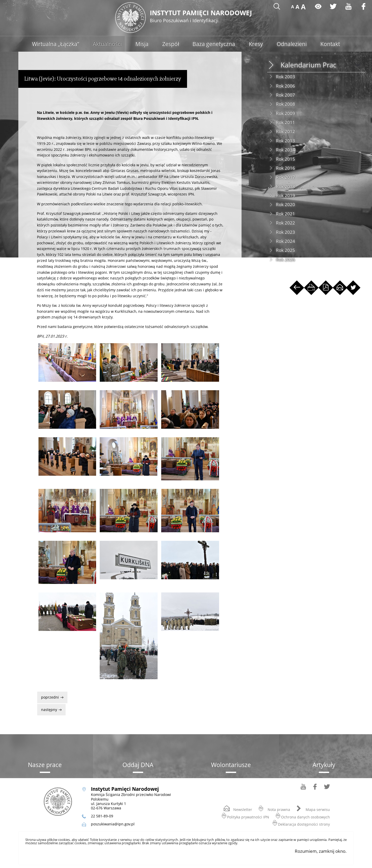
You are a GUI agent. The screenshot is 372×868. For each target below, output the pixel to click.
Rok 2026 (285, 259)
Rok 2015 (285, 159)
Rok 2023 (285, 232)
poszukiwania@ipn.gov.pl (113, 824)
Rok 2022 (285, 223)
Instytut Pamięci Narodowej (203, 17)
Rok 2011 (285, 122)
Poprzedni (49, 696)
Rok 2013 (285, 141)
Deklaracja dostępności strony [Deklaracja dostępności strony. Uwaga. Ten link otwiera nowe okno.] (304, 824)
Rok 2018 (285, 186)
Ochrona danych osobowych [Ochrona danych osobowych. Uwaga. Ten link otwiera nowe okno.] (305, 817)
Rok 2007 (285, 95)
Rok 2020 (285, 204)
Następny (48, 708)
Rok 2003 (285, 77)
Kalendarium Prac (308, 65)
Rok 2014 (285, 150)
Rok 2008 (285, 104)
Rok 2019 (285, 195)
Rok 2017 (285, 177)
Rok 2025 (285, 250)
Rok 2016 (285, 168)
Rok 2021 (285, 214)
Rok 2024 (285, 241)
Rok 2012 (285, 131)
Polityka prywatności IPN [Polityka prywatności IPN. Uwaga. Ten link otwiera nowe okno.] (248, 817)
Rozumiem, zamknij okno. (321, 851)
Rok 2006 (285, 86)
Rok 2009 (285, 113)
